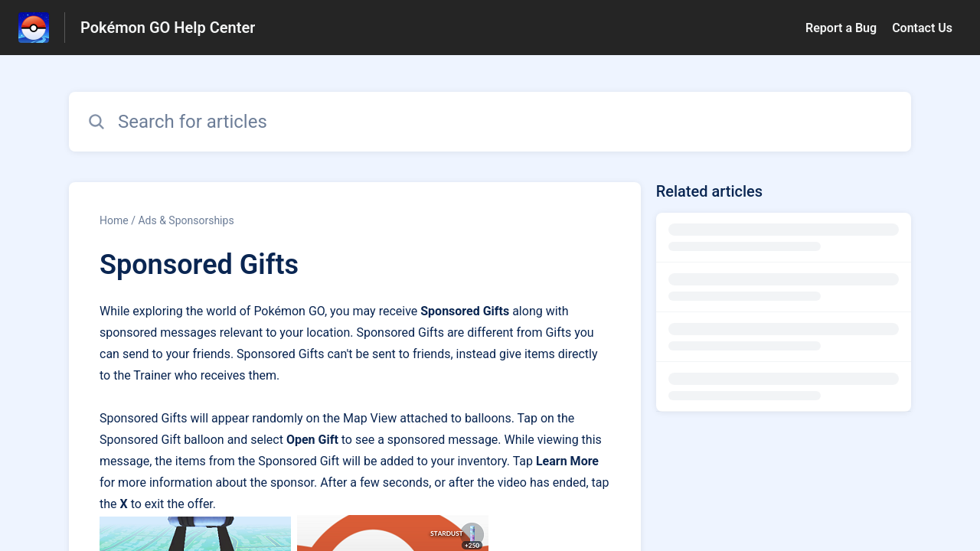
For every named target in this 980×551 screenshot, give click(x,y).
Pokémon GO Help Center (168, 28)
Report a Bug (841, 28)
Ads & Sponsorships (186, 220)
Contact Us (922, 28)
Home (114, 220)
